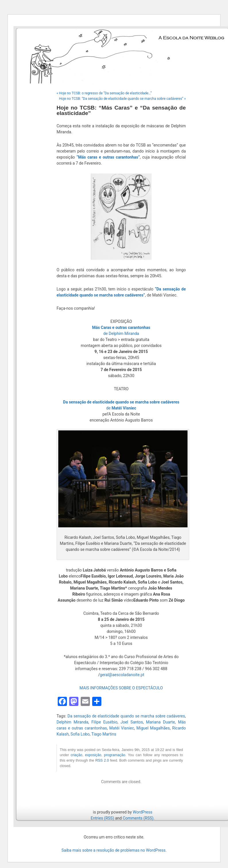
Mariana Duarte (160, 722)
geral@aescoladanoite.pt (122, 675)
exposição (93, 755)
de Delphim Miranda (121, 333)
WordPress (142, 812)
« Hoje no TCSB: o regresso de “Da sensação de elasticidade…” (104, 93)
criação (77, 755)
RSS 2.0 (102, 760)
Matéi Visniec (122, 728)
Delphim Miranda (72, 722)
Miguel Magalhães (153, 728)
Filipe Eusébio (104, 722)
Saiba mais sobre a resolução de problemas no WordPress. (114, 850)
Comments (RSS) (138, 818)
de (121, 408)
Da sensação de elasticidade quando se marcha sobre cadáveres (126, 716)
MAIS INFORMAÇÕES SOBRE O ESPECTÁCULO (121, 688)
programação (115, 755)
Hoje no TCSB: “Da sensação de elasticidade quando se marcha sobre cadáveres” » (122, 99)
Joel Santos (132, 722)
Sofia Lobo (80, 734)
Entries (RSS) (102, 818)
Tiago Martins (104, 734)
